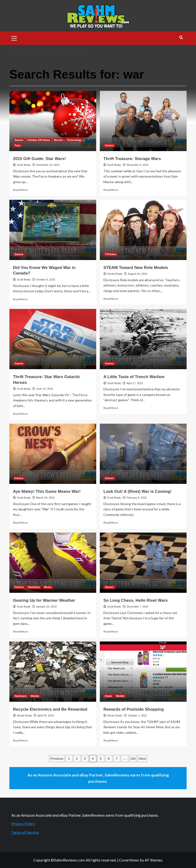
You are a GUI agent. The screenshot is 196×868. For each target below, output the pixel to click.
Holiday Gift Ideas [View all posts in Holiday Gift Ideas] (39, 140)
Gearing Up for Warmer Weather (44, 600)
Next (142, 759)
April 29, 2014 (46, 715)
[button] (14, 38)
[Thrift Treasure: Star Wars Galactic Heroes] (53, 339)
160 (133, 759)
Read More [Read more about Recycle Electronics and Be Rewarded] (20, 740)
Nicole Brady (115, 274)
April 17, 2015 (135, 383)
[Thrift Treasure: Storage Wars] (143, 121)
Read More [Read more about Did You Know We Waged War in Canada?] (20, 299)
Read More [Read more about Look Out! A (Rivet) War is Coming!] (111, 523)
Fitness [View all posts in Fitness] (19, 587)
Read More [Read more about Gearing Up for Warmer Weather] (20, 631)
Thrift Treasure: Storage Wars (132, 159)
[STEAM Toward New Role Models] (143, 230)
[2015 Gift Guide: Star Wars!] (53, 121)
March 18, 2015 (45, 498)
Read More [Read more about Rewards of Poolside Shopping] (111, 740)
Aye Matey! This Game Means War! (47, 491)
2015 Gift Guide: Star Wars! (39, 159)
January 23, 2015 (46, 607)
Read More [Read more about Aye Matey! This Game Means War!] (20, 523)
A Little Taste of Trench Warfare (134, 377)
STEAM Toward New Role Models (136, 268)
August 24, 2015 (137, 274)
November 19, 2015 (48, 165)
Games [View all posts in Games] (19, 140)
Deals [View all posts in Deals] (108, 696)
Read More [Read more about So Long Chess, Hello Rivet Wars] (111, 631)
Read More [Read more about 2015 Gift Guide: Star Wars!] (20, 190)
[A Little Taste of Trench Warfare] (143, 339)
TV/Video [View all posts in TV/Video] (111, 254)
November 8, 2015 (138, 165)
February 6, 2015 (137, 498)
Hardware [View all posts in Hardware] (34, 587)
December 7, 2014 (138, 607)
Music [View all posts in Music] (48, 587)
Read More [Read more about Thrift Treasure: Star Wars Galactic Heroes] (20, 414)
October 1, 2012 (137, 715)
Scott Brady (24, 165)
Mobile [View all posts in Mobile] (35, 696)
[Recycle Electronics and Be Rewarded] (53, 672)
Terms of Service (25, 832)
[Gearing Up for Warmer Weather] (53, 563)
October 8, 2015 (46, 280)
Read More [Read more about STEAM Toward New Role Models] (111, 299)
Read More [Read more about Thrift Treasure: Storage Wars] (111, 190)
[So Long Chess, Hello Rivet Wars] (143, 563)
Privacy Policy (23, 824)
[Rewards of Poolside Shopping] (143, 672)
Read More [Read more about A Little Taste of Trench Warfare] (111, 408)
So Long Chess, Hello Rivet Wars (136, 600)
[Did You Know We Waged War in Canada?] (53, 230)
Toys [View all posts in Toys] (17, 145)
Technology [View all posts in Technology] (74, 140)
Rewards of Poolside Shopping (134, 709)
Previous (57, 759)
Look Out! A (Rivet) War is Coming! (137, 491)
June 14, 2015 (45, 389)
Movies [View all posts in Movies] (58, 140)
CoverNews (129, 860)
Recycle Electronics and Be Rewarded (50, 709)
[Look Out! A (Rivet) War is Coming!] (143, 454)
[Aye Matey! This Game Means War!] (53, 454)
